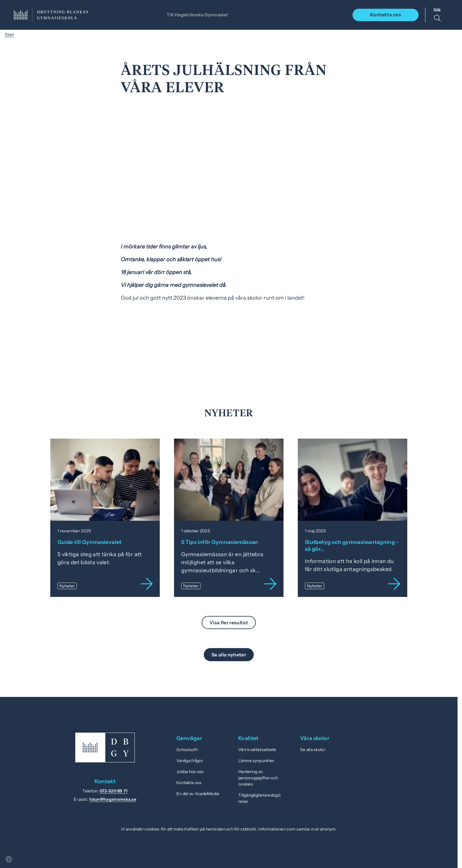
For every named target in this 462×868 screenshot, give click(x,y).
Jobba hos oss (190, 772)
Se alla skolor (313, 750)
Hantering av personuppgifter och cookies (258, 778)
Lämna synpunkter (256, 761)
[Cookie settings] (9, 859)
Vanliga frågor (190, 761)
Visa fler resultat (229, 623)
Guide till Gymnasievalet (90, 542)
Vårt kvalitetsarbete (257, 750)
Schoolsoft (187, 750)
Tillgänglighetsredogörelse (259, 798)
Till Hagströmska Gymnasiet (196, 15)
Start (9, 35)
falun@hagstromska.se (113, 799)
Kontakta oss (386, 15)
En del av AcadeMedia (198, 794)
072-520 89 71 (114, 791)
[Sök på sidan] (437, 15)
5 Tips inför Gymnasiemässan (220, 542)
